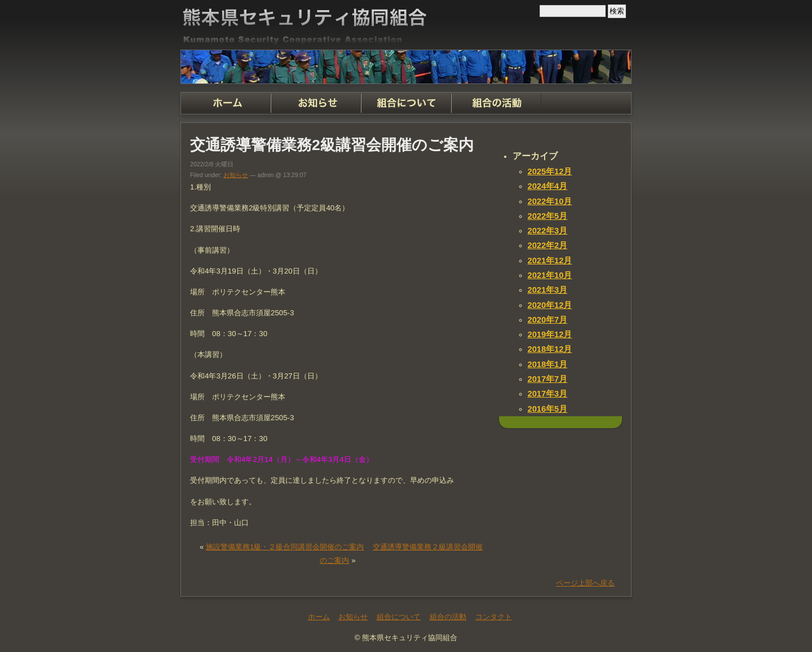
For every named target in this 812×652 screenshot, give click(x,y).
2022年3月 (548, 231)
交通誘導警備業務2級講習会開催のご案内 (332, 145)
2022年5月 (548, 216)
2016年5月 (548, 409)
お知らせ (316, 103)
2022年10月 (550, 201)
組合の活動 (496, 103)
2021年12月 (550, 261)
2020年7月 (548, 320)
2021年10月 (550, 275)
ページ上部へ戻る (585, 583)
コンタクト (586, 103)
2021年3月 (548, 290)
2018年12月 (550, 349)
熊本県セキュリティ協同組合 (406, 25)
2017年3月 (548, 394)
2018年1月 (548, 364)
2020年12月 (550, 305)
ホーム (226, 103)
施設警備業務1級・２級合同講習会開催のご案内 (285, 547)
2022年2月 (548, 245)
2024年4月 (548, 186)
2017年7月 (548, 379)
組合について (406, 103)
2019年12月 (550, 334)
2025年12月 (550, 171)
